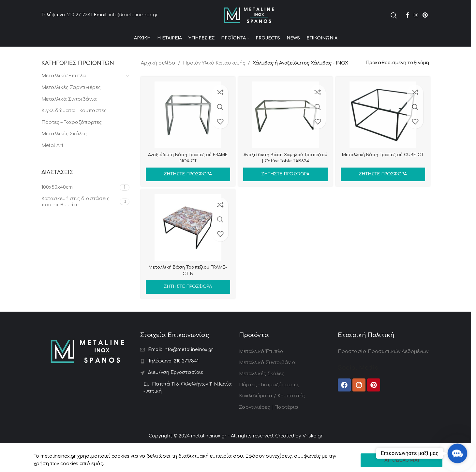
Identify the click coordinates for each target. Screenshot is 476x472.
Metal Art (52, 162)
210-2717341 (80, 23)
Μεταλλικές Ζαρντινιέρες (71, 103)
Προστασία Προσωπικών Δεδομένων (383, 371)
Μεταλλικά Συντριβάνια (267, 382)
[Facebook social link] (408, 23)
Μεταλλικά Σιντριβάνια (69, 115)
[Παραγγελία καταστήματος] (397, 79)
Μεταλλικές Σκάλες (64, 150)
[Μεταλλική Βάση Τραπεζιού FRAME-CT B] (187, 247)
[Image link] (88, 370)
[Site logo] (249, 23)
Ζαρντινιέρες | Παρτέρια (269, 427)
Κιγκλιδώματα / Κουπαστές (272, 415)
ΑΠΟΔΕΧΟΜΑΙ (402, 460)
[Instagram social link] (416, 23)
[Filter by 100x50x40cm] (80, 203)
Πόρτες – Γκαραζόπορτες (72, 138)
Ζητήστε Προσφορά (187, 190)
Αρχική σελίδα (158, 79)
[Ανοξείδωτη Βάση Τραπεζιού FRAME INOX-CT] (187, 131)
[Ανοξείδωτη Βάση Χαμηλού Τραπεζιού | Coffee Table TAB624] (285, 131)
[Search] (394, 23)
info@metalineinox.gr (134, 23)
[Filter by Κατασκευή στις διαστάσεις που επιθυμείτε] (80, 218)
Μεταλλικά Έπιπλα (64, 92)
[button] (457, 453)
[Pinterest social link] (425, 23)
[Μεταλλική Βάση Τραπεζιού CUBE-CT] (384, 131)
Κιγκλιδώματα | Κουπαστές (74, 127)
